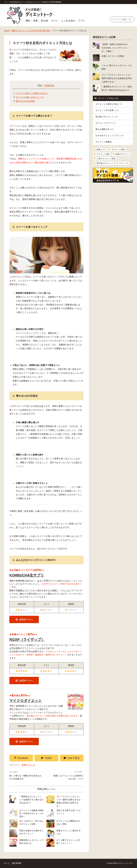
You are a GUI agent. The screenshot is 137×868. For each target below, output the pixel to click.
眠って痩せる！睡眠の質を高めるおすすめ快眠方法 (25, 777)
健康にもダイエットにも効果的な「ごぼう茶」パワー (68, 777)
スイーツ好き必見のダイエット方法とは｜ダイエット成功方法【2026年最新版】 (33, 2)
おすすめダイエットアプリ (110, 135)
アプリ (82, 21)
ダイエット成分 (103, 154)
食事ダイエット (29, 765)
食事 (35, 21)
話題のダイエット (123, 154)
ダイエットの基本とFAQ (109, 104)
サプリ (55, 21)
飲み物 (44, 21)
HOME (7, 31)
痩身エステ (101, 150)
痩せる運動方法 (105, 129)
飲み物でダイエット (107, 117)
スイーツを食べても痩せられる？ (32, 93)
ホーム (7, 863)
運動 (28, 21)
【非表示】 (49, 86)
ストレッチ (124, 163)
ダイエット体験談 (104, 142)
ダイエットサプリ (106, 123)
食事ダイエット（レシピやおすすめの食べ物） (31, 31)
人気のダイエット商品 (106, 159)
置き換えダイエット (105, 163)
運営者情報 (17, 863)
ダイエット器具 (118, 150)
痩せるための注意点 (26, 101)
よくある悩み (68, 21)
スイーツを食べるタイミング (30, 97)
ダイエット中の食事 (107, 110)
